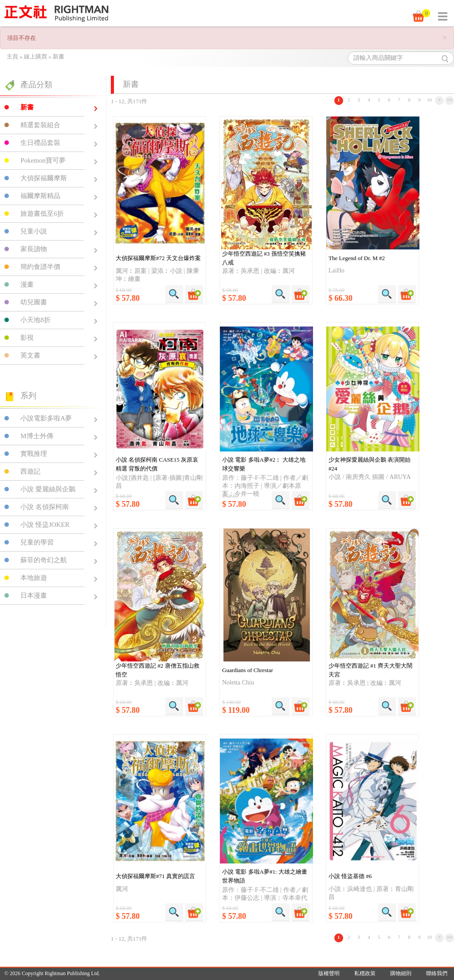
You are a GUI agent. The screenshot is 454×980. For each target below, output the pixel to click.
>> (450, 100)
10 (429, 100)
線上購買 (35, 56)
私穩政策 (365, 973)
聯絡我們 (437, 973)
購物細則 (401, 973)
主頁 (12, 56)
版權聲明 (329, 973)
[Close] (445, 38)
